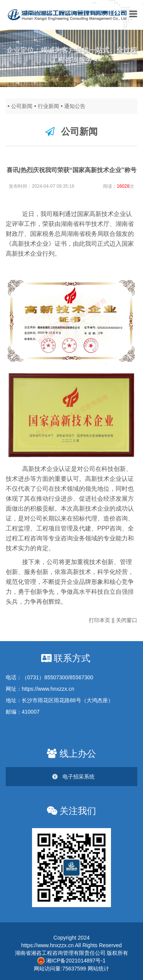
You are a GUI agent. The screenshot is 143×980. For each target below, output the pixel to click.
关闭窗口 (127, 620)
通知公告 (75, 106)
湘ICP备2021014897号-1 (71, 961)
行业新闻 (48, 106)
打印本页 (100, 620)
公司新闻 (22, 106)
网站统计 (98, 969)
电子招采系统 (74, 777)
